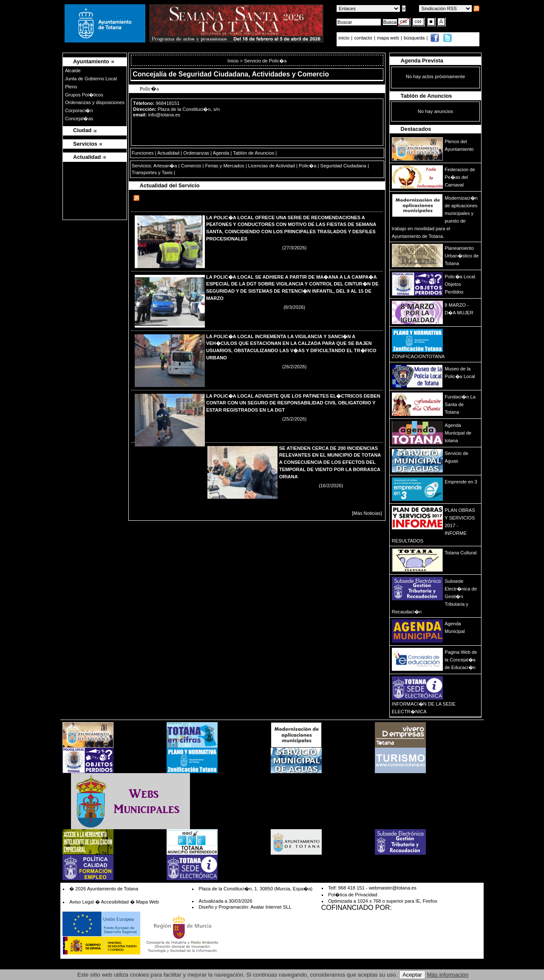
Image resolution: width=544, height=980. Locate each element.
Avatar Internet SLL (271, 907)
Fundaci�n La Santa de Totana (460, 404)
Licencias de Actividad (272, 166)
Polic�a (307, 166)
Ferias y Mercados (225, 166)
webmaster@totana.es (393, 888)
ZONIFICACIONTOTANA (418, 356)
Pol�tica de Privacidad (353, 895)
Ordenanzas (196, 153)
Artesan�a (165, 166)
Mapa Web (147, 902)
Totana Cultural (460, 553)
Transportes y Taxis (152, 172)
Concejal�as (79, 119)
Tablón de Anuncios (254, 153)
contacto (363, 38)
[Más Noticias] (367, 513)
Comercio (191, 166)
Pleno (71, 87)
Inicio (234, 61)
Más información (448, 975)
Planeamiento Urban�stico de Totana (462, 256)
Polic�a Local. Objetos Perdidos (460, 284)
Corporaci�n (79, 110)
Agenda (221, 153)
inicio (345, 38)
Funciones (143, 153)
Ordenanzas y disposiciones (95, 102)
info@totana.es (164, 115)
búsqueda (415, 38)
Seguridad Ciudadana (343, 166)
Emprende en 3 (461, 482)
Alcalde (73, 71)
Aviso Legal (82, 902)
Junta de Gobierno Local (91, 79)
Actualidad (168, 153)
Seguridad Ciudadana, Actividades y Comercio (254, 74)
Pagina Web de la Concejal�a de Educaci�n (461, 660)
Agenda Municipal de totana (458, 433)
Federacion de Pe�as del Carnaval (460, 177)
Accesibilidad (115, 902)
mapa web (389, 38)
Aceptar (412, 975)
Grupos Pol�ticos (84, 95)
